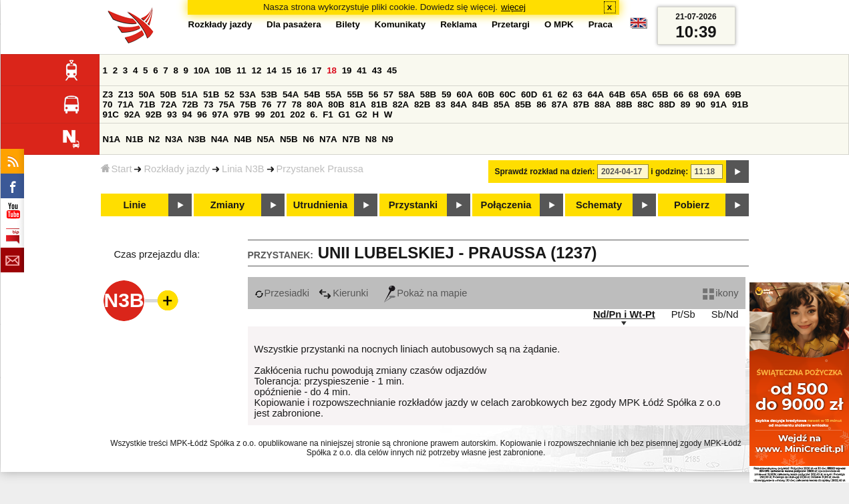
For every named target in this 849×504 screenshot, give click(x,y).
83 (441, 104)
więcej (513, 7)
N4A (220, 139)
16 (302, 70)
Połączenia (506, 205)
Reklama (459, 24)
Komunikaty (400, 24)
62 (563, 94)
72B (190, 104)
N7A (328, 139)
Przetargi (511, 24)
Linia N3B (243, 169)
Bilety (348, 24)
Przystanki (413, 205)
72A (168, 104)
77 (282, 104)
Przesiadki (282, 293)
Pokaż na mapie (426, 293)
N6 (308, 139)
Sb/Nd (725, 314)
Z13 (126, 94)
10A (202, 70)
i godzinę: (669, 172)
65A (639, 94)
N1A (112, 139)
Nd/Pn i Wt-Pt (624, 314)
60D (529, 94)
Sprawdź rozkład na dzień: (545, 172)
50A (146, 94)
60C (508, 94)
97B (242, 114)
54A (291, 94)
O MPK (559, 24)
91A (719, 104)
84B (480, 104)
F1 (328, 114)
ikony (720, 293)
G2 (361, 114)
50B (168, 94)
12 (256, 70)
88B (624, 104)
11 (241, 70)
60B (486, 94)
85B (523, 104)
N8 (371, 139)
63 (577, 94)
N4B (243, 139)
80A (315, 104)
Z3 (108, 94)
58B (428, 94)
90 (700, 104)
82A (401, 104)
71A (126, 104)
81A (357, 104)
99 (260, 114)
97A (220, 114)
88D (667, 104)
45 (392, 70)
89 (686, 104)
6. (314, 114)
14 (272, 70)
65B (660, 94)
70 (108, 104)
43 (377, 70)
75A (226, 104)
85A (502, 104)
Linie (134, 205)
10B (223, 70)
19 (347, 70)
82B (422, 104)
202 (297, 114)
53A (248, 94)
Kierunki (343, 293)
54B (312, 94)
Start (117, 169)
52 (229, 94)
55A (333, 94)
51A (190, 94)
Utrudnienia (320, 205)
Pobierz (692, 205)
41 (362, 70)
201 (277, 114)
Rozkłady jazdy (177, 169)
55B (355, 94)
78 (297, 104)
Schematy (599, 205)
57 (388, 94)
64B (617, 94)
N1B (135, 139)
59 (447, 94)
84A (459, 104)
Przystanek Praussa (320, 169)
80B (336, 104)
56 (374, 94)
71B (147, 104)
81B (379, 104)
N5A (266, 139)
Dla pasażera (294, 24)
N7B (351, 139)
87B (581, 104)
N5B (289, 139)
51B (211, 94)
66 (678, 94)
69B (733, 94)
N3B (197, 139)
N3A (174, 139)
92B (154, 114)
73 (209, 104)
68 (694, 94)
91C (111, 114)
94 (187, 114)
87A (560, 104)
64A (596, 94)
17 (317, 70)
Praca (601, 24)
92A (132, 114)
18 (332, 70)
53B (269, 94)
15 (287, 70)
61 (547, 94)
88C (645, 104)
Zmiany (227, 205)
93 (172, 114)
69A (711, 94)
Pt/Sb (683, 314)
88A (603, 104)
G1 (344, 114)
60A (464, 94)
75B (248, 104)
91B (740, 104)
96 (202, 114)
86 (541, 104)
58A (407, 94)
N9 (388, 139)
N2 (154, 139)
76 (267, 104)
